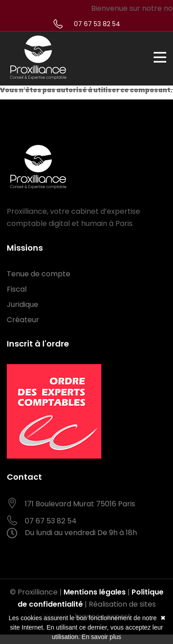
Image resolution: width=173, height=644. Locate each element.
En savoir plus (101, 637)
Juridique (23, 304)
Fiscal (17, 289)
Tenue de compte (39, 274)
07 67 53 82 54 (97, 24)
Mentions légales (95, 592)
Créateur (23, 320)
